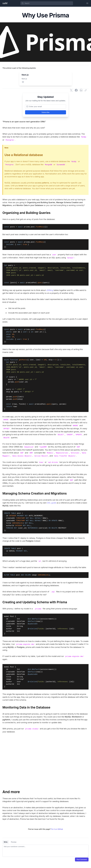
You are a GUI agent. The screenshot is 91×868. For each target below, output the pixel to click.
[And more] (45, 792)
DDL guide (52, 503)
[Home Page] (5, 3)
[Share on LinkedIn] (81, 90)
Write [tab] (6, 842)
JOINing (50, 290)
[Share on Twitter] (71, 90)
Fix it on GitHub (57, 829)
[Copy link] (86, 90)
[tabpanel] (45, 851)
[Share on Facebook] (76, 90)
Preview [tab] (14, 842)
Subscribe (45, 112)
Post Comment (82, 859)
